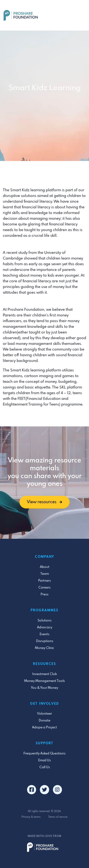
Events (44, 634)
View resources (44, 502)
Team (45, 574)
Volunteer (44, 714)
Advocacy (45, 627)
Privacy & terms (31, 817)
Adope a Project (44, 727)
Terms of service (58, 817)
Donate (44, 721)
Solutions (44, 621)
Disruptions (45, 641)
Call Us (45, 767)
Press (44, 594)
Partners (44, 581)
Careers (44, 588)
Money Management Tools (44, 681)
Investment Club (45, 674)
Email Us (44, 760)
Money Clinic (44, 648)
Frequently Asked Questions (44, 754)
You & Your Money (44, 688)
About (45, 567)
